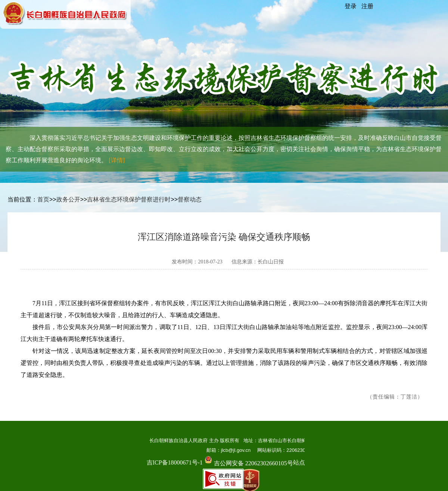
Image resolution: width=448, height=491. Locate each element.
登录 (351, 6)
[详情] (117, 160)
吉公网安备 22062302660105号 (248, 458)
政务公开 (68, 199)
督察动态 (190, 199)
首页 (43, 199)
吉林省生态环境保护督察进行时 (129, 199)
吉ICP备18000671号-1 (175, 462)
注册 (367, 6)
